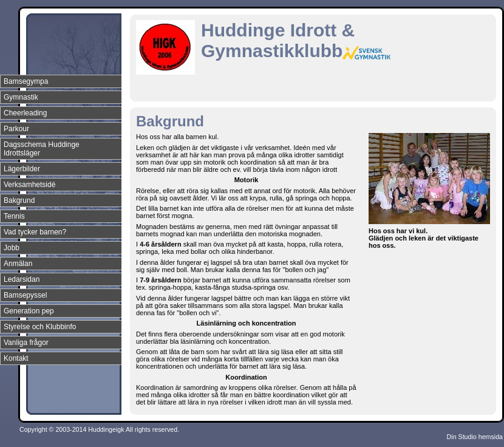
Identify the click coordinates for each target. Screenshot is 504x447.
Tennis (14, 216)
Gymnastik (21, 97)
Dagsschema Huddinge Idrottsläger (42, 149)
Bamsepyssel (25, 295)
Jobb (12, 248)
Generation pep (29, 311)
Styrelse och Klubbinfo (40, 327)
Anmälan (18, 264)
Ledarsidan (22, 279)
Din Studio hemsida (475, 437)
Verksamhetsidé (29, 185)
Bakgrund (19, 200)
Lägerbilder (22, 169)
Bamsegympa (26, 81)
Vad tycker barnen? (35, 232)
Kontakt (16, 358)
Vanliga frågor (26, 343)
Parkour (16, 129)
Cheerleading (25, 113)
